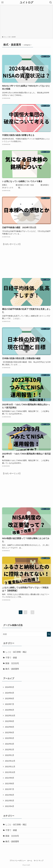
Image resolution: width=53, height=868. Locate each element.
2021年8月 (10, 784)
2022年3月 (10, 744)
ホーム (30, 861)
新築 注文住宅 (12, 663)
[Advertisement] (26, 21)
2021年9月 (10, 778)
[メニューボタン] (2, 2)
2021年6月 (10, 795)
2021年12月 (10, 761)
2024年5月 (10, 687)
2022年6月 (10, 732)
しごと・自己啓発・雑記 (16, 652)
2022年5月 (10, 738)
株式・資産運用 (12, 669)
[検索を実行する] (49, 634)
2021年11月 (10, 767)
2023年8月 (10, 699)
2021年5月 (10, 801)
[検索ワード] (26, 634)
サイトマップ (39, 861)
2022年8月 (10, 727)
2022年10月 (10, 716)
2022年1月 (10, 755)
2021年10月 (10, 772)
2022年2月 (10, 750)
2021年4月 (10, 806)
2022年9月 (10, 721)
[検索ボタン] (51, 2)
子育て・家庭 (11, 658)
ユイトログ (27, 2)
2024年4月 (10, 693)
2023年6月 (10, 710)
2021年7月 (10, 789)
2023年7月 (10, 704)
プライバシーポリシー (18, 861)
